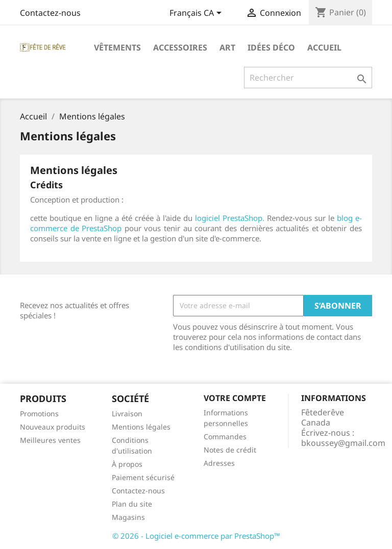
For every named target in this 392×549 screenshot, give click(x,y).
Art (227, 47)
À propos (127, 464)
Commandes (225, 436)
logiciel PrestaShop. (231, 218)
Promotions (39, 414)
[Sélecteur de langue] (197, 14)
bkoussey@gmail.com (343, 443)
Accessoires (180, 47)
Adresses (219, 463)
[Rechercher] (308, 78)
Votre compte (235, 398)
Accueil (324, 47)
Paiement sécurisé (143, 477)
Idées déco (271, 47)
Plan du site (132, 504)
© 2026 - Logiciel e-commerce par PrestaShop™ (196, 536)
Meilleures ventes (50, 440)
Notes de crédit (230, 450)
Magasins (128, 517)
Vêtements (117, 47)
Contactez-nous (50, 13)
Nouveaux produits (53, 427)
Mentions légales (141, 427)
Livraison (127, 414)
